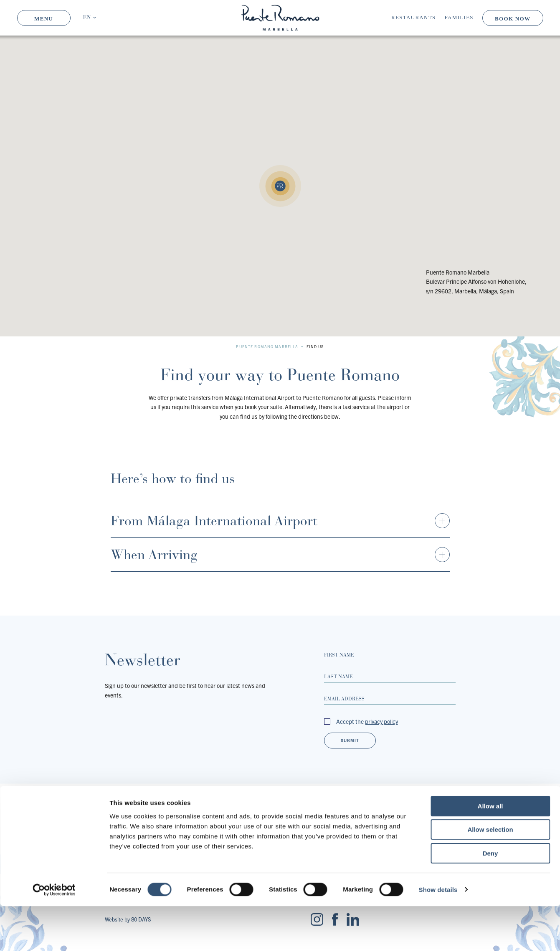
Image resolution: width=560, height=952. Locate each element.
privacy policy (381, 721)
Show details (438, 935)
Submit (350, 740)
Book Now (513, 19)
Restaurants (413, 17)
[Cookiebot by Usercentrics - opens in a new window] (54, 936)
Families (459, 17)
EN (87, 18)
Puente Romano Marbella (267, 346)
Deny (490, 899)
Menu (44, 19)
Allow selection (490, 876)
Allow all (490, 852)
